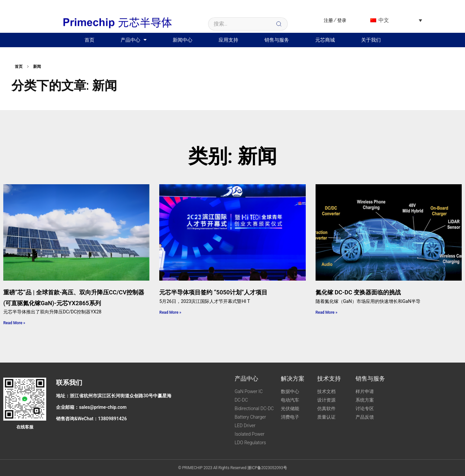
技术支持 (329, 378)
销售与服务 (277, 40)
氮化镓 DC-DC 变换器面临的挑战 (358, 292)
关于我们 (371, 40)
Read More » (170, 312)
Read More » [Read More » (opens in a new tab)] (14, 323)
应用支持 (228, 40)
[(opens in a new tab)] (76, 233)
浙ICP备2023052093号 (267, 468)
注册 (328, 20)
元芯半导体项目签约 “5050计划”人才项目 (213, 292)
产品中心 (134, 40)
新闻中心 (183, 40)
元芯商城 (325, 40)
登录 (342, 20)
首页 (89, 40)
